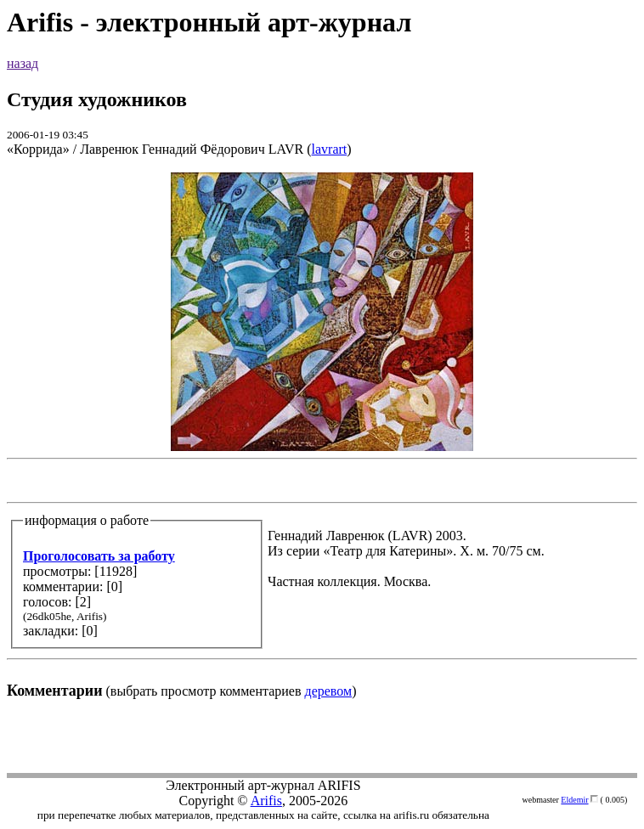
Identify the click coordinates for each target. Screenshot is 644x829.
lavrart (330, 149)
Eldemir (574, 800)
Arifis (266, 801)
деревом (329, 691)
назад (23, 63)
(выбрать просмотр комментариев (322, 435)
